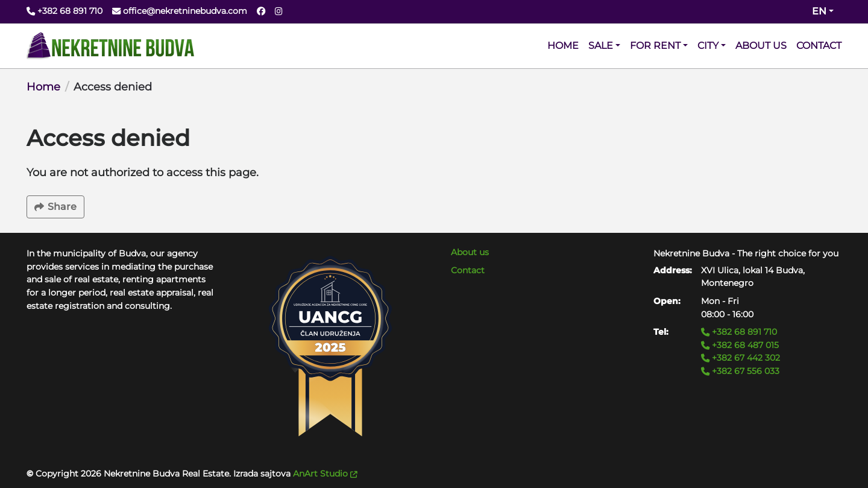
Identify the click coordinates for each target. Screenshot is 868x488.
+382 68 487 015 (740, 345)
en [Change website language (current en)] (819, 11)
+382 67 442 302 (741, 358)
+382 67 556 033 (740, 371)
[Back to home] (110, 46)
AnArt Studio (325, 474)
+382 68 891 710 (739, 332)
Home (43, 87)
